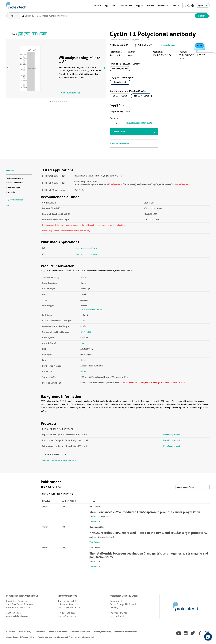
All (21, 34)
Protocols (10, 192)
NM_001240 (86, 332)
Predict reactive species (92, 309)
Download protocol (172, 435)
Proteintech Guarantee (119, 143)
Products (97, 6)
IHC (35, 34)
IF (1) (58, 487)
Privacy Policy (25, 632)
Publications (144, 45)
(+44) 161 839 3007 (67, 613)
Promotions (163, 6)
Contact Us (11, 632)
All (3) (44, 487)
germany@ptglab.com (119, 616)
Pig (71, 494)
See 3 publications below (86, 248)
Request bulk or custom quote (139, 123)
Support (140, 6)
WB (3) (51, 487)
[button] (208, 637)
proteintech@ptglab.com (17, 616)
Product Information (15, 183)
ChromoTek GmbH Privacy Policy (20, 637)
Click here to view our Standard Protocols (60, 460)
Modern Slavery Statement (126, 632)
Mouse (52, 494)
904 (82, 343)
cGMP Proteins (126, 6)
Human (44, 494)
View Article (95, 521)
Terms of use (40, 632)
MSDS (9, 205)
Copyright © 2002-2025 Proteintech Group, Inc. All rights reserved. (66, 637)
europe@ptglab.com (67, 616)
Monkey (65, 494)
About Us (176, 6)
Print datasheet (15, 200)
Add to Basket (119, 132)
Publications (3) (13, 188)
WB (27, 34)
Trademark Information (80, 632)
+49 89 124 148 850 (118, 613)
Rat (58, 494)
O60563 (84, 371)
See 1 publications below (86, 254)
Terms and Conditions (58, 632)
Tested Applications (15, 178)
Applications (110, 6)
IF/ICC (43, 34)
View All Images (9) (70, 93)
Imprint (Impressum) (102, 632)
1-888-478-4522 (13, 613)
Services (151, 6)
